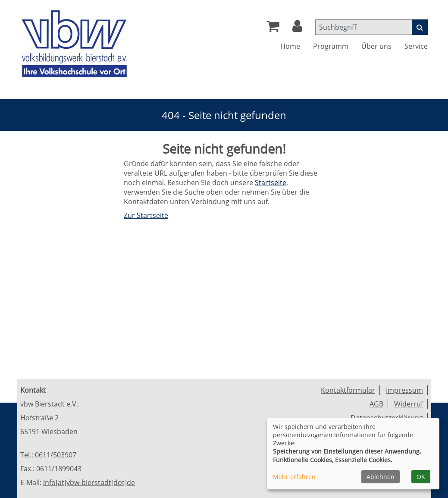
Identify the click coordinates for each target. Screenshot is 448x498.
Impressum (404, 390)
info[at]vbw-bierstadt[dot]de (89, 482)
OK (421, 477)
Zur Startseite (146, 215)
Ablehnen (381, 477)
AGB (376, 404)
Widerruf (409, 404)
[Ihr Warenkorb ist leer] (273, 28)
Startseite (271, 183)
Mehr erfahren (294, 477)
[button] (297, 28)
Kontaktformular (348, 390)
